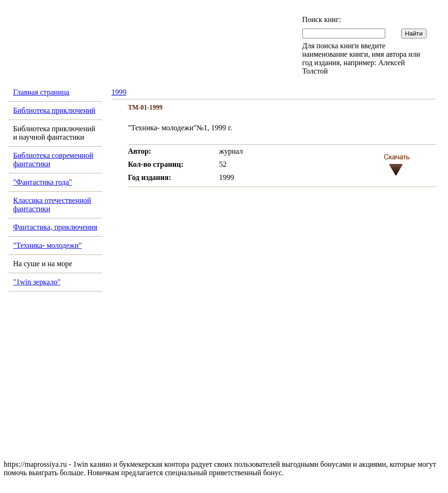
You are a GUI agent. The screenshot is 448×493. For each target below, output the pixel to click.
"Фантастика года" (43, 182)
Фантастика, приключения (55, 227)
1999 (119, 92)
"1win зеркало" (37, 282)
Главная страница (41, 92)
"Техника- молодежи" (48, 245)
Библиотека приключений (54, 110)
